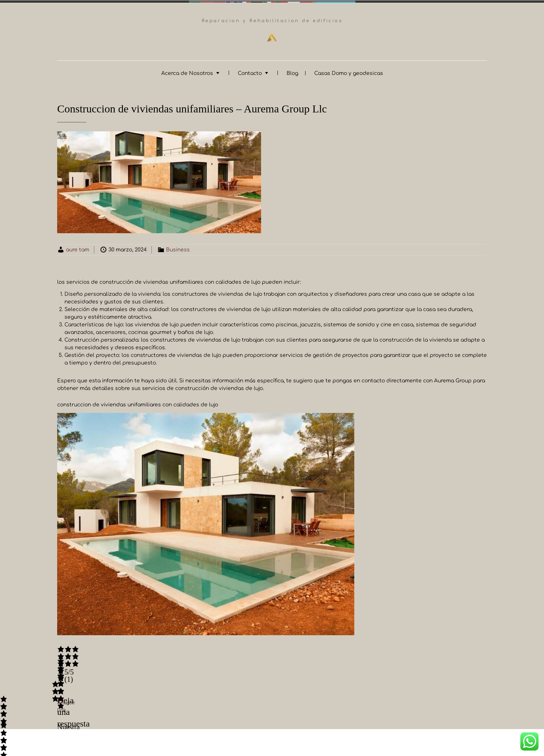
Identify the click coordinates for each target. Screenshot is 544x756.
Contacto (250, 71)
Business (178, 247)
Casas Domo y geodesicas (349, 71)
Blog (292, 71)
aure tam (78, 247)
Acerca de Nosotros (187, 71)
